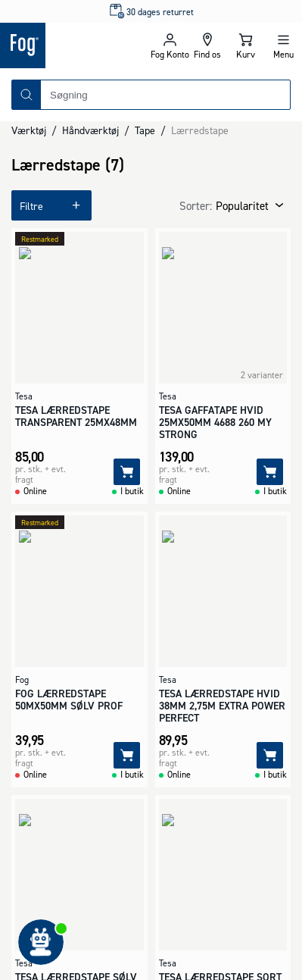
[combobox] (165, 95)
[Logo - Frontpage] (75, 45)
